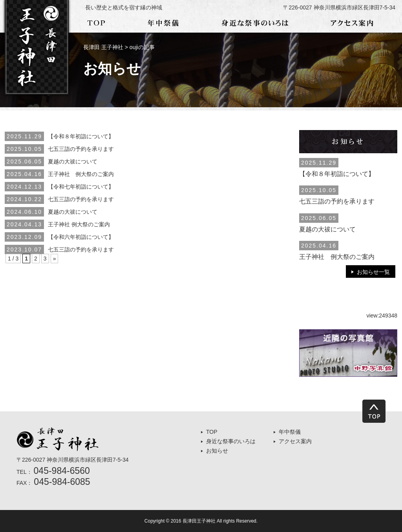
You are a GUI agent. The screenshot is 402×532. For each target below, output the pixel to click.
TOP (212, 432)
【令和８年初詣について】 (81, 136)
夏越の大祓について (73, 161)
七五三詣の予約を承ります (81, 149)
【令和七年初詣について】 (81, 187)
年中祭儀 (290, 432)
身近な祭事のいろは (231, 441)
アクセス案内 (295, 441)
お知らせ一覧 (373, 272)
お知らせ (217, 451)
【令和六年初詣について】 (81, 237)
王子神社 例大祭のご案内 (81, 174)
